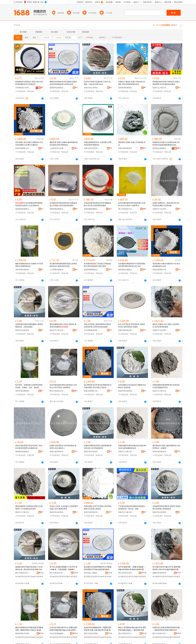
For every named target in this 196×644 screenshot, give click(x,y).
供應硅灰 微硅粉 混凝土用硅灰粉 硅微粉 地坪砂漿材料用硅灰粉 (132, 83)
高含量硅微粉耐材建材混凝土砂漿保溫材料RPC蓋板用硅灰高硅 (63, 265)
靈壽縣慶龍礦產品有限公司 (92, 209)
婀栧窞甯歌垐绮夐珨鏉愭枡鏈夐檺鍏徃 (23, 633)
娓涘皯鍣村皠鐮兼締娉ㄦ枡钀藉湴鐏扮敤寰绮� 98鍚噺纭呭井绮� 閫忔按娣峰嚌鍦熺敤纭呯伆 (98, 629)
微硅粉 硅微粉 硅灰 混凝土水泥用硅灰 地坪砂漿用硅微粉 (166, 326)
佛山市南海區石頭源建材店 (126, 209)
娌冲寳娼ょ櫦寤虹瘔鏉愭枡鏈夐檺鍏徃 (92, 573)
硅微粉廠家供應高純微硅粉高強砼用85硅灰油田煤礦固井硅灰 (132, 447)
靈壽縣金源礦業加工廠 (160, 148)
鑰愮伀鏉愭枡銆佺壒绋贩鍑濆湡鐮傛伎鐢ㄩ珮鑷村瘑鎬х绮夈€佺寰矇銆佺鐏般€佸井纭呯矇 (29, 629)
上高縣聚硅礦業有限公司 (57, 270)
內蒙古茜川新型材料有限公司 (92, 148)
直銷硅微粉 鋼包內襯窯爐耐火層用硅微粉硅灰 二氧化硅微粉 (29, 326)
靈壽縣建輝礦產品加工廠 (92, 270)
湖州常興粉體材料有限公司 (23, 270)
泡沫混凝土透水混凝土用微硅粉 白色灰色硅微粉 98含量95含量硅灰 (29, 144)
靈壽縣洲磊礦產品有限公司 (23, 209)
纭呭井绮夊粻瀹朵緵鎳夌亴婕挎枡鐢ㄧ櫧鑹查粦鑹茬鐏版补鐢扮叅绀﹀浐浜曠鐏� (166, 629)
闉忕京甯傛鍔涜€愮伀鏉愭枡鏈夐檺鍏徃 (57, 573)
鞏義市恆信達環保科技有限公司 (92, 88)
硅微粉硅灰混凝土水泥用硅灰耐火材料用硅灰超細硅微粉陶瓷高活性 (166, 144)
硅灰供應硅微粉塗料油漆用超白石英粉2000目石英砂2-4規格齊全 (132, 204)
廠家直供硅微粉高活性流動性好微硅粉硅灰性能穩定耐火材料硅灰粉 (63, 83)
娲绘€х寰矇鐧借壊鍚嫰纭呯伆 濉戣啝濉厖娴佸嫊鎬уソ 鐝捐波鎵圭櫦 (132, 629)
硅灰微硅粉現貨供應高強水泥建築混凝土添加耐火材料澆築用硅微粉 (63, 204)
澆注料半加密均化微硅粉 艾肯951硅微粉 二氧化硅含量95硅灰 (97, 83)
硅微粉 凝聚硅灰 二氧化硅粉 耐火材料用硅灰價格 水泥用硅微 (166, 204)
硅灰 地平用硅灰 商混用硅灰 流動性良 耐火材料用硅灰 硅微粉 (132, 326)
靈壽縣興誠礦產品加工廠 (57, 209)
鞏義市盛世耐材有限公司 (126, 148)
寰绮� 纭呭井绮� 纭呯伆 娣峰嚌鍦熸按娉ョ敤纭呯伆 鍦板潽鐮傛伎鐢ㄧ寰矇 (167, 568)
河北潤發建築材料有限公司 (92, 330)
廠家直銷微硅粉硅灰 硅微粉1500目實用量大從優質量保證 (29, 265)
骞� (41, 573)
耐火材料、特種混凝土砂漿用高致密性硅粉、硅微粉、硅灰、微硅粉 (29, 386)
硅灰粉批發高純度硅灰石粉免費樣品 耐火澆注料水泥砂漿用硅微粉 (98, 204)
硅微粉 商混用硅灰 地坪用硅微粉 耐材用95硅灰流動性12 (63, 447)
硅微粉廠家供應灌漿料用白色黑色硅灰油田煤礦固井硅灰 (166, 386)
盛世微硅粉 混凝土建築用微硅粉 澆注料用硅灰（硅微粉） (167, 447)
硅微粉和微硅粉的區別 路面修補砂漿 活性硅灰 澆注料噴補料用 (98, 447)
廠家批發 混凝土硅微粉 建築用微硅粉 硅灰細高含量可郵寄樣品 (64, 144)
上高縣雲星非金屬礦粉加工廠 (57, 148)
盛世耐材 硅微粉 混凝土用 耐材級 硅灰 (132, 144)
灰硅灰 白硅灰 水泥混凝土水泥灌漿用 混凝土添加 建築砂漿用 (64, 508)
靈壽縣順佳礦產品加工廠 (126, 270)
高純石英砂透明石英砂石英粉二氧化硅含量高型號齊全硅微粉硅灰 (29, 447)
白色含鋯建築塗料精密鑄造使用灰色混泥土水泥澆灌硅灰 (29, 204)
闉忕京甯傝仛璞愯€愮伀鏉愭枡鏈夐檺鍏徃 (92, 633)
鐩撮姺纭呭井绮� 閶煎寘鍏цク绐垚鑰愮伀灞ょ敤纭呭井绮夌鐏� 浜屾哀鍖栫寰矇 (29, 568)
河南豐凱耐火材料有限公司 (23, 88)
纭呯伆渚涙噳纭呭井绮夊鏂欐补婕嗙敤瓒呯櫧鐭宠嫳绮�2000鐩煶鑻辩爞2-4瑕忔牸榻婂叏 (63, 629)
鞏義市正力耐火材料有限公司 (160, 88)
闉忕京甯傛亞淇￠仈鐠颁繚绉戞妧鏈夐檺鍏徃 (23, 573)
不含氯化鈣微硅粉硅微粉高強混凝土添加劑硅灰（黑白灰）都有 (132, 508)
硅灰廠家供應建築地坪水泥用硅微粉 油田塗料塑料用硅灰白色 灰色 (132, 265)
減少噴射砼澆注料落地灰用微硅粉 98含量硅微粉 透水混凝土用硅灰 (98, 386)
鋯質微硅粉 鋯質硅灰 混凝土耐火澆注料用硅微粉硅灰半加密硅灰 (29, 83)
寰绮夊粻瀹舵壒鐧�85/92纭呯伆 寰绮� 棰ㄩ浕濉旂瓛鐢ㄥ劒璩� (63, 568)
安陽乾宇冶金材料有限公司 (160, 209)
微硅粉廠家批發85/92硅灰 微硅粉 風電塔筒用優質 (63, 326)
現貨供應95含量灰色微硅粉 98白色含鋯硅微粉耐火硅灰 (166, 265)
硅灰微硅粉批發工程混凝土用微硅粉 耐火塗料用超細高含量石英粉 (98, 265)
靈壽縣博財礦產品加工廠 (126, 88)
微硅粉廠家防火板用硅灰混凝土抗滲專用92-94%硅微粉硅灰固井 (29, 508)
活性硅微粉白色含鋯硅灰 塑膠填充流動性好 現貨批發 (132, 386)
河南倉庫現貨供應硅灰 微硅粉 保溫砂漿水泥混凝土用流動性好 (167, 508)
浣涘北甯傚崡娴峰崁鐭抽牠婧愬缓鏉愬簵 (57, 633)
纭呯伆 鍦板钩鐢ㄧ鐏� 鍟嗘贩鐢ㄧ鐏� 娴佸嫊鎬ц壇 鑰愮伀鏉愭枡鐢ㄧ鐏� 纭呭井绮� (132, 568)
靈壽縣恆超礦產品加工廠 (57, 88)
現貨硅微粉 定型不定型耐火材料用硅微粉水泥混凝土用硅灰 (98, 508)
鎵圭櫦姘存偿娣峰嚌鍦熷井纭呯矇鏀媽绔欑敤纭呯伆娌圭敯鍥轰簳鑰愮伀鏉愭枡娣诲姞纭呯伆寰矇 (98, 568)
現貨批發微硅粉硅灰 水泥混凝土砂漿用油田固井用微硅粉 (98, 144)
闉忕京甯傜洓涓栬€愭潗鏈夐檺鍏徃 (126, 573)
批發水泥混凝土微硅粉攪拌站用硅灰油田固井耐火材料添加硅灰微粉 (98, 326)
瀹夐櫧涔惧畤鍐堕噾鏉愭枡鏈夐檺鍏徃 (160, 573)
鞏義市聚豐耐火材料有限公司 (23, 148)
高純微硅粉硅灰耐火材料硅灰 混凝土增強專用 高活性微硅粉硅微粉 (166, 83)
